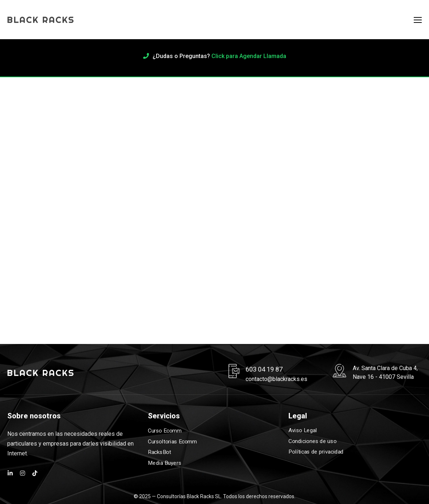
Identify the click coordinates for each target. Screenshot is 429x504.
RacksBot (159, 452)
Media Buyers (165, 463)
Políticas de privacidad (316, 452)
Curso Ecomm (165, 431)
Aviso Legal (303, 430)
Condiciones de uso (312, 441)
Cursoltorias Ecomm (172, 442)
